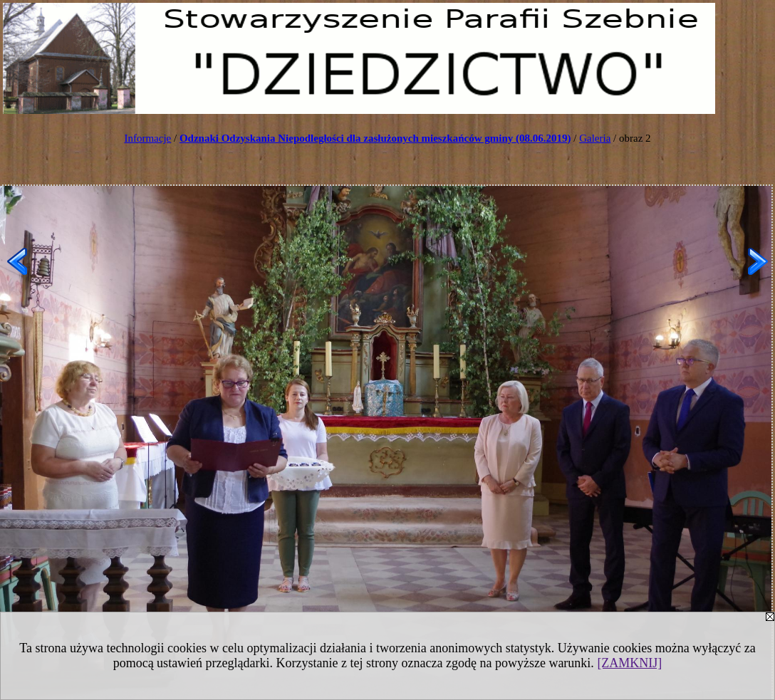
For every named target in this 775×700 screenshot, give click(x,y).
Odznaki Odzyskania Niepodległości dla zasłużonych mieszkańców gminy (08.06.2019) (375, 138)
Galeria (595, 138)
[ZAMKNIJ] (629, 663)
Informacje (147, 138)
